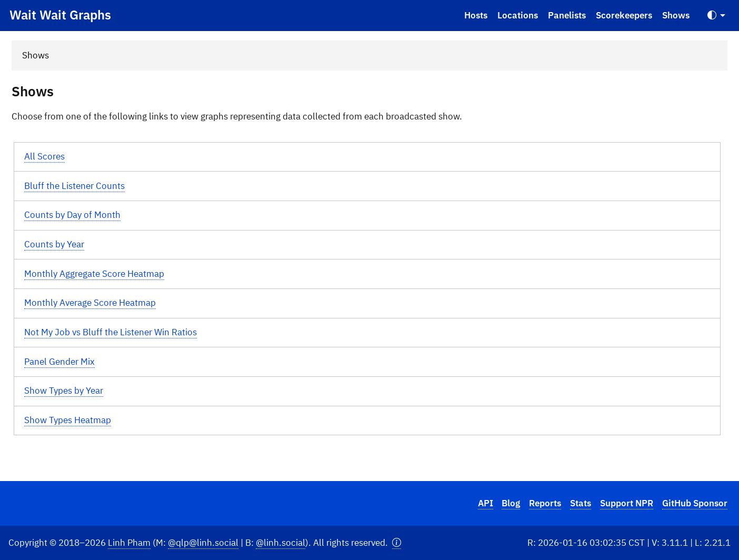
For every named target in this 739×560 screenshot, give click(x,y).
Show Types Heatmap (68, 420)
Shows (676, 15)
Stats (581, 503)
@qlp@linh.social (203, 543)
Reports (545, 503)
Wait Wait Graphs (60, 15)
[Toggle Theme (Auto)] (716, 16)
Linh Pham (129, 543)
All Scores (44, 156)
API (486, 503)
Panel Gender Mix (59, 362)
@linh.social (281, 543)
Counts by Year (54, 244)
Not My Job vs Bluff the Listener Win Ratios (111, 332)
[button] (397, 543)
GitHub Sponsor (695, 503)
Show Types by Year (64, 391)
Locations (518, 15)
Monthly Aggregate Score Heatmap (94, 274)
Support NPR (627, 503)
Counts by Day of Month (72, 215)
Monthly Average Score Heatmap (90, 303)
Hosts (476, 15)
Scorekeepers (624, 15)
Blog (511, 503)
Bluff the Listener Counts (74, 186)
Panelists (567, 15)
